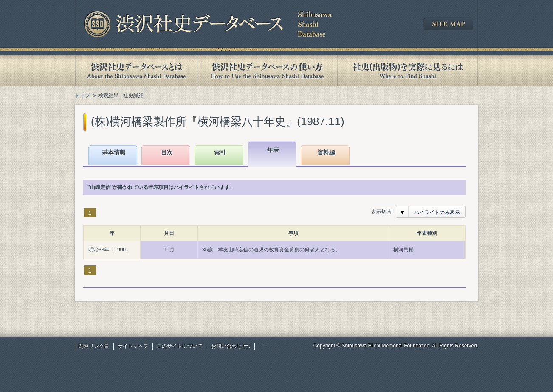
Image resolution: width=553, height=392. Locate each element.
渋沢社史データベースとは (136, 71)
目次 (167, 152)
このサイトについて (180, 346)
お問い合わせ (226, 346)
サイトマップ (133, 346)
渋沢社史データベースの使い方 (267, 71)
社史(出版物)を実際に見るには (408, 71)
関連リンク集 (94, 346)
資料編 (326, 152)
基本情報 (114, 152)
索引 (220, 152)
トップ (82, 96)
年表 (273, 150)
